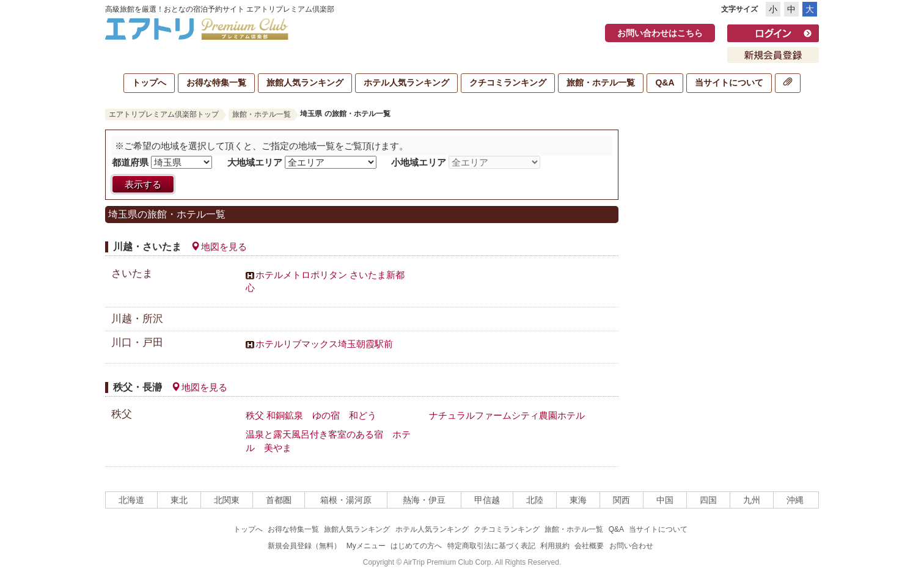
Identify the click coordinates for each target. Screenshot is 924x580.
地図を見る (219, 247)
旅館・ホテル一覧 (601, 83)
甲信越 (487, 500)
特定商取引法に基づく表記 (491, 546)
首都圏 (279, 500)
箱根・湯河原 (346, 500)
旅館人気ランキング (305, 83)
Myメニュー (366, 546)
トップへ (149, 83)
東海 (578, 500)
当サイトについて (729, 83)
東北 (179, 500)
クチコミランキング (508, 83)
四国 (708, 500)
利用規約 (555, 546)
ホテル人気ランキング (406, 83)
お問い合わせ (631, 546)
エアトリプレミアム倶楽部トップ (164, 114)
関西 (621, 500)
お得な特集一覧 (216, 83)
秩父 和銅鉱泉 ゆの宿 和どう (311, 415)
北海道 (131, 500)
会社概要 (589, 546)
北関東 (227, 500)
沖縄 (795, 500)
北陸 (535, 500)
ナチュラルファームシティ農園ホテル (507, 415)
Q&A (665, 83)
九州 (752, 500)
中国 (665, 500)
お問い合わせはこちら (660, 33)
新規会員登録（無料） (304, 546)
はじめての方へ (416, 546)
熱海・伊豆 (424, 500)
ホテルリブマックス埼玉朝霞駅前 (324, 344)
